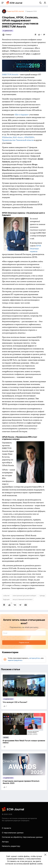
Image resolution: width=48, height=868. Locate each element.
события (6, 596)
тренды (42, 596)
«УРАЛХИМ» (29, 137)
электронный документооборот (24, 596)
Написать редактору (11, 846)
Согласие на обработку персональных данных (22, 837)
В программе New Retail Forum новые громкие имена (24, 742)
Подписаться (24, 642)
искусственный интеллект (23, 599)
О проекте (6, 828)
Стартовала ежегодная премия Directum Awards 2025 (21, 782)
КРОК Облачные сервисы (35, 249)
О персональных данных (13, 833)
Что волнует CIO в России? (15, 702)
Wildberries (7, 137)
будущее (6, 599)
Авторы (5, 842)
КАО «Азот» (18, 137)
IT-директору (8, 31)
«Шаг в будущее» (22, 115)
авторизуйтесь (35, 658)
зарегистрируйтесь (15, 660)
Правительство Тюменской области (18, 140)
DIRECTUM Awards (10, 75)
